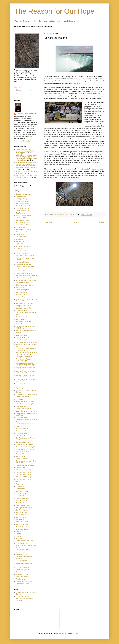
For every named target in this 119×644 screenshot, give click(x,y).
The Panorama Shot (22, 524)
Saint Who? (20, 244)
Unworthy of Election (22, 529)
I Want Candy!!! (21, 486)
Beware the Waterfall (23, 452)
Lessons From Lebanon (23, 409)
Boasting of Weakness (23, 271)
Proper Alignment (21, 232)
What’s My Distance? (23, 577)
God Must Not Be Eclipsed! (24, 444)
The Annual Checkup (23, 204)
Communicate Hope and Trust (25, 449)
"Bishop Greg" (20, 324)
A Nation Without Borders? (24, 273)
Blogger (77, 634)
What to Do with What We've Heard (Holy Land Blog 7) (25, 356)
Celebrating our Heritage (24, 264)
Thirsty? (19, 482)
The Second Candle (22, 515)
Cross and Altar (21, 227)
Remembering (20, 234)
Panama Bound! (21, 218)
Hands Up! (19, 531)
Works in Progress (22, 297)
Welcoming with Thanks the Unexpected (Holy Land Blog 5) (26, 364)
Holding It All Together (23, 567)
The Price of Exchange (23, 317)
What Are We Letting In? (24, 278)
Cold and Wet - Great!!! (23, 584)
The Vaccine (20, 241)
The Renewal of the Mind (24, 322)
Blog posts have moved (23, 194)
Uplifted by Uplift (21, 251)
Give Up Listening (22, 199)
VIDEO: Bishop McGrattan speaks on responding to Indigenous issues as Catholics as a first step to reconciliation (27, 158)
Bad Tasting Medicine (23, 491)
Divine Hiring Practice (23, 406)
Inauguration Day (21, 501)
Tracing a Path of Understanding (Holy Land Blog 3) (26, 372)
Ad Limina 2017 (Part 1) (23, 479)
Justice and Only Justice (24, 215)
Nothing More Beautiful (23, 596)
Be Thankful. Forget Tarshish (25, 402)
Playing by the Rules (22, 494)
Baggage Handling (22, 431)
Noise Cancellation (22, 429)
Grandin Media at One (23, 225)
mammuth (63, 634)
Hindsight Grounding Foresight (26, 465)
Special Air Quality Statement (25, 256)
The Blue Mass (21, 456)
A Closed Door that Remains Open (27, 522)
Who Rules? (20, 520)
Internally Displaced (22, 574)
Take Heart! (20, 239)
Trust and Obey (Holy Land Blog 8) (27, 353)
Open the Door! (21, 383)
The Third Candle (21, 513)
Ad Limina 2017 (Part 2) (23, 477)
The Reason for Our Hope (54, 11)
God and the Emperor (23, 397)
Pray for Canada (21, 579)
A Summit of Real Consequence (26, 280)
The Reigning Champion (24, 230)
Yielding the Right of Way (24, 308)
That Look (19, 333)
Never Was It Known (22, 262)
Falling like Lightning (22, 570)
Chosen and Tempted (23, 201)
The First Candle (21, 517)
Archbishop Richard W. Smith (26, 114)
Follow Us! (19, 426)
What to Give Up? (22, 319)
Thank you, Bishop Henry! (24, 508)
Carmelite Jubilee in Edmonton (26, 285)
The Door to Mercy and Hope (25, 303)
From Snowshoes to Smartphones (27, 342)
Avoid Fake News (21, 503)
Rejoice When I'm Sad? (23, 223)
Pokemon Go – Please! (23, 550)
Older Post (101, 222)
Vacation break (21, 552)
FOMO (18, 386)
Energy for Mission (22, 253)
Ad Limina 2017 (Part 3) (23, 475)
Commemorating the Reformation (26, 394)
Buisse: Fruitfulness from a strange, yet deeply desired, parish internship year (27, 151)
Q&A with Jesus (21, 237)
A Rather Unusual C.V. (23, 498)
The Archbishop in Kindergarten (26, 454)
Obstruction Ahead (22, 417)
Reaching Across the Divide (25, 424)
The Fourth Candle (22, 510)
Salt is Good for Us (22, 496)
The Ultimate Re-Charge (24, 442)
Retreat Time (20, 287)
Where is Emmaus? (22, 459)
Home (75, 222)
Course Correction (22, 310)
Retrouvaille (20, 399)
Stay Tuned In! (21, 213)
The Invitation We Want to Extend (26, 276)
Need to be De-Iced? (23, 505)
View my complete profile (22, 141)
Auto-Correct (20, 484)
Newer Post (49, 222)
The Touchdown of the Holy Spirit (26, 447)
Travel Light (20, 539)
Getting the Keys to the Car (25, 541)
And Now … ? (20, 436)
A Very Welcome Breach (24, 306)
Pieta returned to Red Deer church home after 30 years (27, 176)
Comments (20, 94)
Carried (18, 534)
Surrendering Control (23, 220)
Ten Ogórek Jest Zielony (24, 246)
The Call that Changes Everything (26, 330)
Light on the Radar (22, 335)
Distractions (20, 572)
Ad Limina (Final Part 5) (23, 470)
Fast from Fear (21, 489)
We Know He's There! (23, 283)
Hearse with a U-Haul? (23, 554)
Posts (18, 90)
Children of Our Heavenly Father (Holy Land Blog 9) (26, 349)
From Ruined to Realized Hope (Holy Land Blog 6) (26, 360)
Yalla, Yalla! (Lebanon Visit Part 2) (27, 411)
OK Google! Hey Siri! (23, 337)
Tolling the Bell (21, 295)
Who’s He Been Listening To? (25, 404)
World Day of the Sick (23, 211)
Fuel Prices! (20, 388)
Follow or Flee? (21, 467)
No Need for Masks (22, 527)
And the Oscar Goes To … (24, 206)
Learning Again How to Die (24, 581)
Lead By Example (22, 561)
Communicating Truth (23, 290)
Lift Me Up (19, 249)
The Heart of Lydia (22, 292)
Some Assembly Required (24, 340)
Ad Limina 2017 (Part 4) (23, 472)
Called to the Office (22, 433)
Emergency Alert (21, 196)
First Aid (19, 536)
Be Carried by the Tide (23, 208)
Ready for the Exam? (23, 543)
